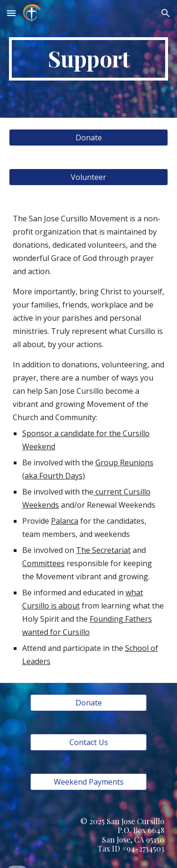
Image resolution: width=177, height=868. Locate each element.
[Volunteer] (89, 177)
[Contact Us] (88, 742)
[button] (11, 13)
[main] (89, 59)
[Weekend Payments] (88, 782)
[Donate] (89, 138)
